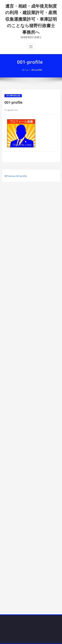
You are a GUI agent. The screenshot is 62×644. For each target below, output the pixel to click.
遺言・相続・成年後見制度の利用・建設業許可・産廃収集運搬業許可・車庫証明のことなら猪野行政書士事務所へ (31, 19)
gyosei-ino (13, 110)
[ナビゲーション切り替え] (31, 47)
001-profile (37, 70)
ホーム (26, 70)
